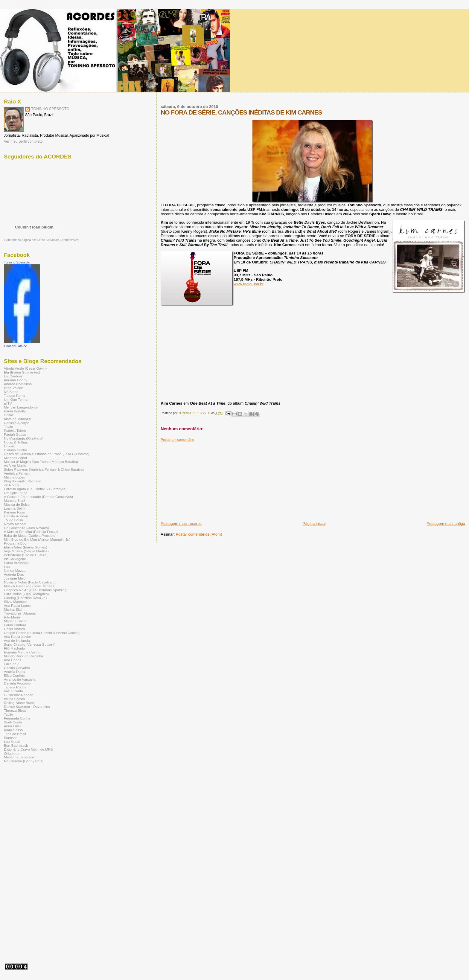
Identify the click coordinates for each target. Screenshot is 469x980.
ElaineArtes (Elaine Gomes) (26, 547)
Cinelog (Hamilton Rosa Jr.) (25, 598)
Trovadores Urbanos (20, 613)
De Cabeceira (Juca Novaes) (26, 528)
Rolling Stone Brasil (19, 703)
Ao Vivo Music (15, 465)
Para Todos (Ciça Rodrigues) (26, 594)
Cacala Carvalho (17, 668)
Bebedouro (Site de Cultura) (26, 555)
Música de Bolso (17, 504)
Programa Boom (17, 543)
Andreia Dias (14, 574)
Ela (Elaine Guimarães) (22, 372)
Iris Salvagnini (15, 559)
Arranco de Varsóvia (20, 679)
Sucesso (11, 738)
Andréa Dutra (14, 672)
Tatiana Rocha (15, 687)
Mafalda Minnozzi (17, 419)
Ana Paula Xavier (17, 637)
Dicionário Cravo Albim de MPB (28, 749)
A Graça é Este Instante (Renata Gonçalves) (38, 497)
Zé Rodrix (12, 485)
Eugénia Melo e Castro (22, 652)
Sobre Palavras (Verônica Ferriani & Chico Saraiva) (44, 469)
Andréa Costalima (18, 384)
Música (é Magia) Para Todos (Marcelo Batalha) (41, 462)
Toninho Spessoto (17, 262)
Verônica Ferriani (17, 473)
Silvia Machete (15, 602)
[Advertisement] (205, 479)
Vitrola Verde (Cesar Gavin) (25, 368)
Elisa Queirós (14, 675)
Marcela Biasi (14, 500)
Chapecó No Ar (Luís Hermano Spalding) (36, 590)
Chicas (9, 446)
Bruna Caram (14, 699)
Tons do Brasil (15, 734)
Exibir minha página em (41, 240)
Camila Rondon (16, 516)
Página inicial (314, 523)
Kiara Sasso (13, 730)
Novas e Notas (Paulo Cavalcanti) (30, 582)
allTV (8, 403)
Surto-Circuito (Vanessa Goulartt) (30, 644)
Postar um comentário (177, 440)
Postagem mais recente (181, 523)
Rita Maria (12, 617)
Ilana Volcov (13, 388)
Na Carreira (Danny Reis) (24, 761)
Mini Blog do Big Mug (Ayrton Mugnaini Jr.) (37, 539)
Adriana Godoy (16, 380)
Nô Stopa (11, 392)
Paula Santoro (15, 625)
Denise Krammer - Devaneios (27, 707)
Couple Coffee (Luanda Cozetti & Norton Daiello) (42, 633)
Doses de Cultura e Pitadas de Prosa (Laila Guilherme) (47, 454)
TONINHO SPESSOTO (50, 109)
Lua (7, 567)
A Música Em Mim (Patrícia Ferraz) (31, 532)
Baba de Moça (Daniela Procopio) (30, 535)
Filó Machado (14, 648)
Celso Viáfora (14, 629)
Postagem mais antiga (446, 523)
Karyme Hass (14, 512)
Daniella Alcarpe (17, 423)
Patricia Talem (15, 430)
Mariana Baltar (15, 621)
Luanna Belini (15, 508)
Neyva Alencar (15, 524)
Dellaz (9, 415)
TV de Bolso (13, 520)
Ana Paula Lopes (17, 605)
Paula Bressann (16, 563)
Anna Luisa (13, 726)
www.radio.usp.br (249, 284)
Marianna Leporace (19, 757)
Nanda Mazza (15, 570)
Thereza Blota (15, 710)
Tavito (9, 427)
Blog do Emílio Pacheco (22, 481)
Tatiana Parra (14, 395)
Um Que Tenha (16, 399)
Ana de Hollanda (17, 640)
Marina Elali (13, 609)
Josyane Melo (15, 578)
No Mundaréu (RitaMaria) (24, 438)
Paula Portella (15, 411)
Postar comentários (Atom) (199, 534)
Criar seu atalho (16, 346)
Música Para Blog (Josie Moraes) (30, 586)
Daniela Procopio (17, 683)
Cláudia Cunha (16, 450)
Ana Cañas (13, 660)
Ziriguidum (12, 753)
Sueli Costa (13, 722)
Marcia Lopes (14, 477)
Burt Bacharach (16, 745)
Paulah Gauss (15, 434)
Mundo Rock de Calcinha (23, 656)
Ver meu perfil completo (23, 141)
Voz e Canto (13, 691)
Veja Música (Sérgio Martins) (26, 551)
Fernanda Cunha (17, 718)
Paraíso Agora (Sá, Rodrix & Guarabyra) (35, 489)
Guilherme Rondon (19, 695)
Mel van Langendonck (21, 407)
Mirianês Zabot (16, 458)
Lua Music (12, 742)
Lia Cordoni (13, 376)
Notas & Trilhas (16, 442)
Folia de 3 (12, 664)
